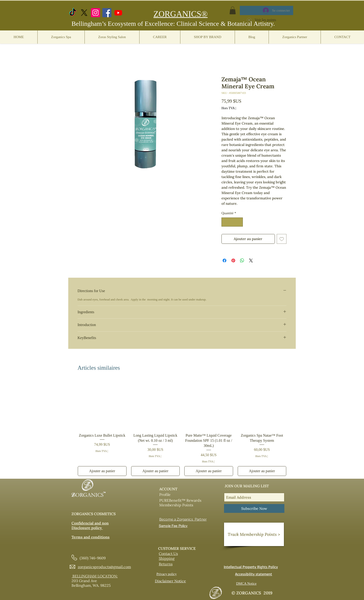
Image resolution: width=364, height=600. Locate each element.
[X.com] (84, 13)
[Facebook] (107, 13)
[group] (182, 428)
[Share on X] (251, 260)
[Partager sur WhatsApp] (242, 260)
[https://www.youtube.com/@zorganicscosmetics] (118, 13)
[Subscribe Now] (254, 508)
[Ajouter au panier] (102, 471)
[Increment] (239, 222)
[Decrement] (225, 222)
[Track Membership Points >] (254, 534)
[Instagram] (96, 13)
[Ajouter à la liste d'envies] (282, 239)
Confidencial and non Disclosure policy (90, 525)
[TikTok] (73, 13)
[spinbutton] (232, 222)
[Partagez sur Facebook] (224, 260)
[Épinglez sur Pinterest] (233, 260)
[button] (233, 10)
